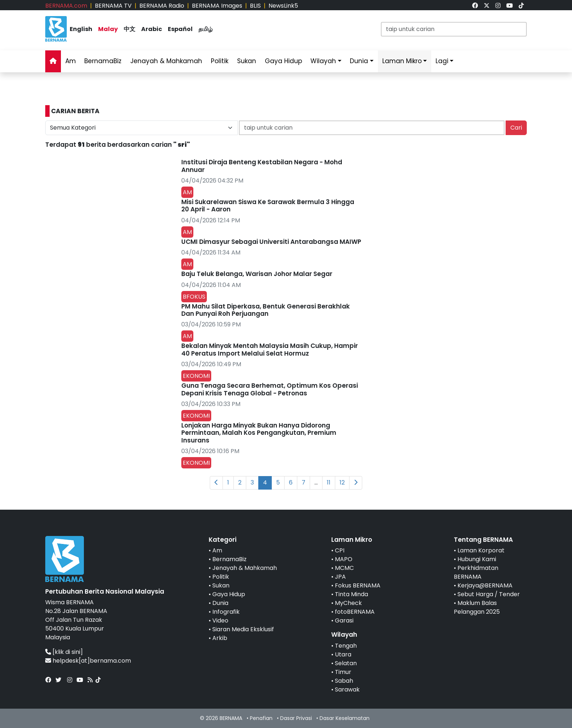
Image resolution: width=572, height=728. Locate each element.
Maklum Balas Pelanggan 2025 (477, 607)
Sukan (247, 61)
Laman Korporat (481, 550)
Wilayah (323, 61)
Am (71, 61)
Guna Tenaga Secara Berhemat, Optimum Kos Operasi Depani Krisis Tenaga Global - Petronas (270, 389)
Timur (343, 672)
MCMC (344, 568)
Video (220, 620)
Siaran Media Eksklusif (243, 629)
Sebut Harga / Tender (489, 594)
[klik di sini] (68, 652)
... (316, 482)
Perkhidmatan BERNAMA (476, 572)
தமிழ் (206, 29)
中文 (130, 29)
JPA (340, 577)
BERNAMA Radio (162, 6)
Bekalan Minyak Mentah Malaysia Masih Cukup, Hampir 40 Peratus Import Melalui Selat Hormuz (270, 349)
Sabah (344, 681)
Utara (343, 654)
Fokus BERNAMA (358, 585)
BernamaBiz (103, 61)
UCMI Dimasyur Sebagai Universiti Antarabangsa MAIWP (271, 242)
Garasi (344, 620)
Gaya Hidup (283, 61)
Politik (220, 61)
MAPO (344, 559)
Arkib (220, 638)
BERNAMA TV (113, 6)
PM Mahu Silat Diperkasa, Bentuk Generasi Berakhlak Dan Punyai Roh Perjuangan (266, 310)
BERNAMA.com (66, 6)
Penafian (261, 718)
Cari (516, 128)
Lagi (442, 61)
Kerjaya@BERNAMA (485, 585)
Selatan (346, 663)
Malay (108, 29)
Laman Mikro (402, 61)
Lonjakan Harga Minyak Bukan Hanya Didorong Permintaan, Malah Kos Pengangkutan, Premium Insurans (259, 433)
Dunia (359, 61)
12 (342, 482)
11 (329, 482)
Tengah (346, 646)
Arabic (152, 29)
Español (180, 29)
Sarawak (347, 689)
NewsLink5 (283, 6)
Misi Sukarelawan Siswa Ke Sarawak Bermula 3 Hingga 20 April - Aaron (268, 206)
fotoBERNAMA (355, 612)
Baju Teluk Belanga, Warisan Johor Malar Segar (257, 274)
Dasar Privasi (296, 718)
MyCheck (348, 603)
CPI (340, 550)
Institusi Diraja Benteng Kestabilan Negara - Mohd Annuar (262, 166)
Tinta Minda (351, 594)
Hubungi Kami (477, 559)
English (81, 29)
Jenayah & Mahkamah (166, 61)
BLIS (255, 6)
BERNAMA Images (217, 6)
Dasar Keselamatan (345, 718)
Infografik (226, 612)
